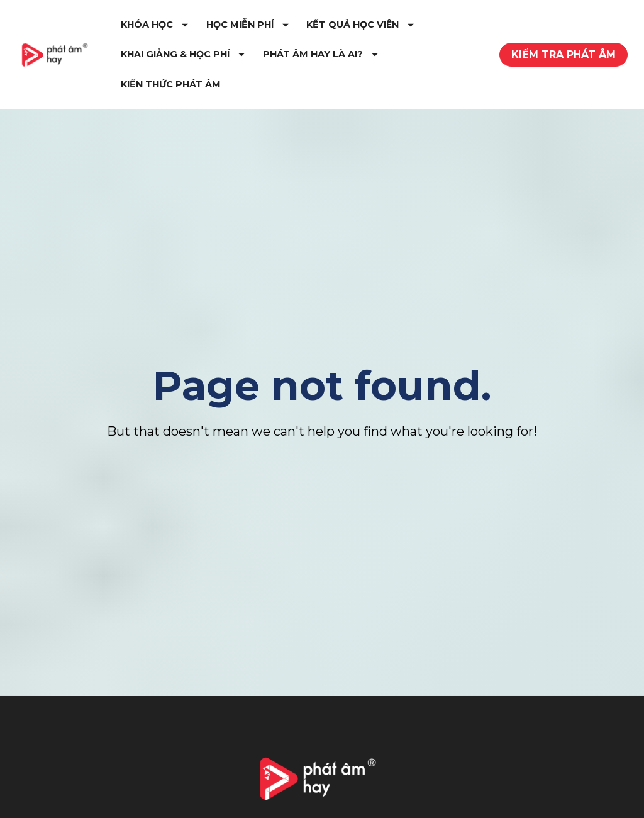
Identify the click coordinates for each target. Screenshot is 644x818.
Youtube (415, 808)
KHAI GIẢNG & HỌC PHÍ (383, 60)
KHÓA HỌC (229, 31)
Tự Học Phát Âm (228, 804)
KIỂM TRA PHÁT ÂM (563, 61)
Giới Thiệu (57, 804)
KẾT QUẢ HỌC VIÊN (249, 60)
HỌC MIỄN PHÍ (322, 31)
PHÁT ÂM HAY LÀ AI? (253, 91)
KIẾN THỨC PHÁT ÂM (378, 91)
